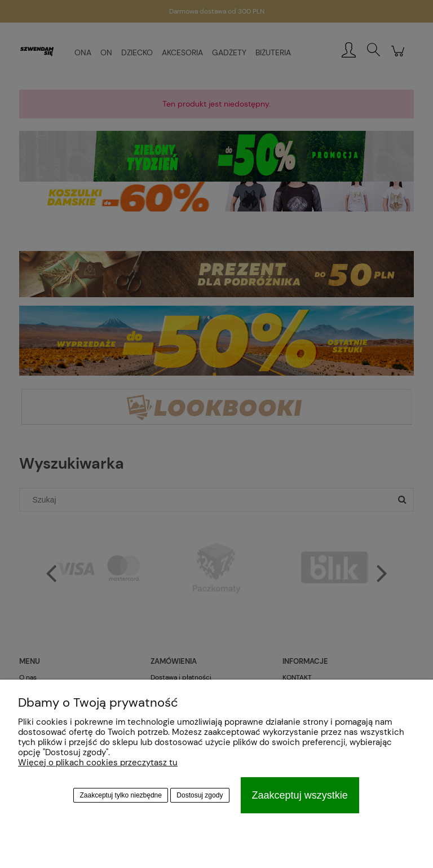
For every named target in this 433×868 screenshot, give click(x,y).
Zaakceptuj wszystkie (300, 795)
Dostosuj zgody (200, 795)
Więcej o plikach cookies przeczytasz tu (98, 763)
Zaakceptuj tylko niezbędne (121, 795)
